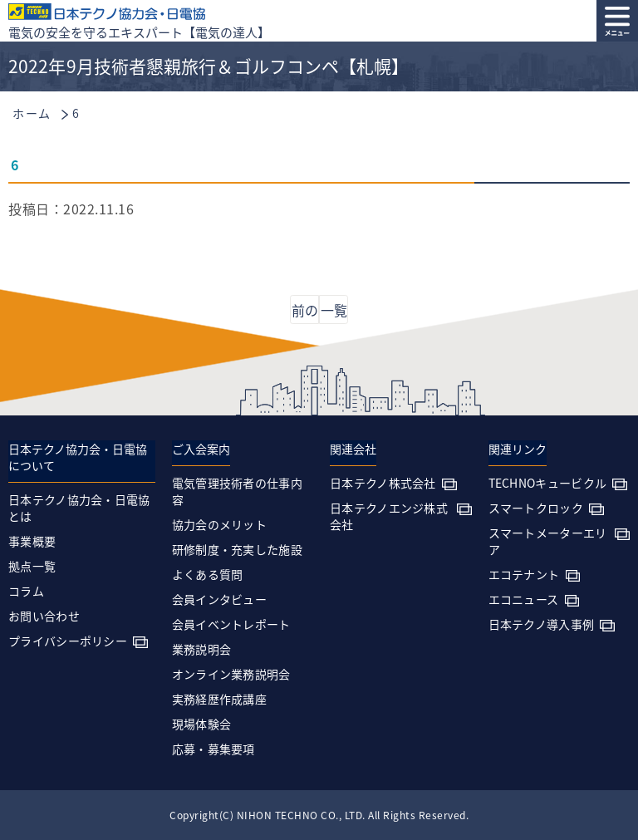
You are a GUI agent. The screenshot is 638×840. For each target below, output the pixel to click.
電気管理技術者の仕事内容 (237, 491)
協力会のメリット (219, 524)
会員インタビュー (219, 599)
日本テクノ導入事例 (542, 624)
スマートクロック (536, 508)
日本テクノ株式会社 (383, 483)
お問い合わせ (44, 616)
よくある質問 (208, 574)
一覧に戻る (334, 312)
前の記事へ (305, 312)
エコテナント (524, 574)
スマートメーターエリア (548, 541)
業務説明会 (202, 649)
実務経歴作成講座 (219, 699)
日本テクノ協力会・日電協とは (79, 508)
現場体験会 (202, 724)
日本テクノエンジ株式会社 (389, 516)
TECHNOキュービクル (548, 483)
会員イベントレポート (231, 624)
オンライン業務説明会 (231, 674)
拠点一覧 (32, 566)
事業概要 (32, 541)
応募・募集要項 (213, 749)
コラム (26, 591)
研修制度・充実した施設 (237, 549)
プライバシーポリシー (68, 641)
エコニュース (524, 599)
